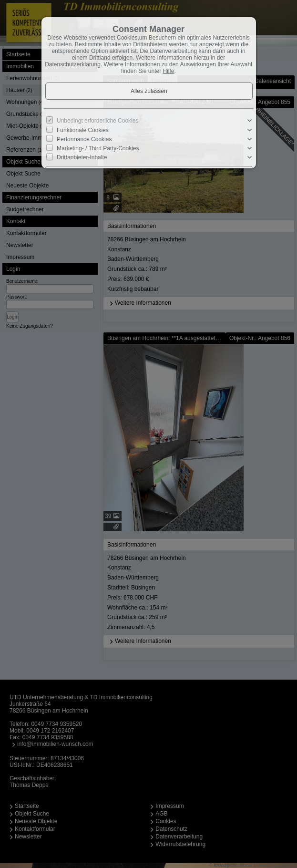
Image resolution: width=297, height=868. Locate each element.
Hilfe (169, 71)
